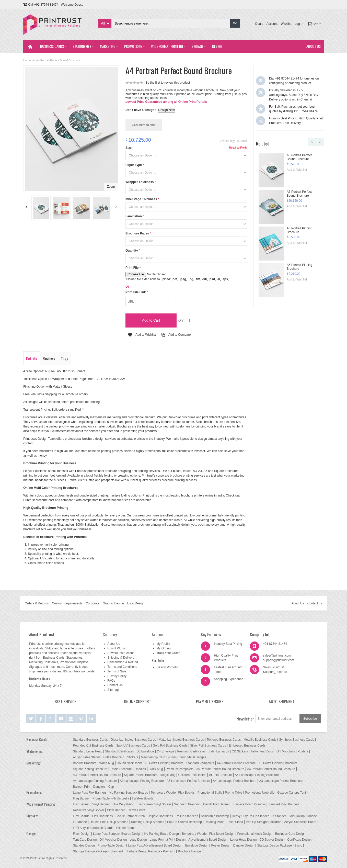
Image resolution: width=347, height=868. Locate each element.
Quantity (132, 251)
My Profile (163, 644)
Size (129, 148)
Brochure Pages (137, 233)
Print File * (133, 268)
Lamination (134, 216)
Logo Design (136, 603)
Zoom (111, 187)
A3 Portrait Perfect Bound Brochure (299, 194)
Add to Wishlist (297, 170)
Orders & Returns (37, 603)
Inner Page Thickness (141, 199)
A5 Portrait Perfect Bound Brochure (299, 157)
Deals (259, 24)
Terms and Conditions (122, 667)
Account (272, 24)
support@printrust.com (279, 660)
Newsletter (245, 719)
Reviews (49, 358)
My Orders (164, 648)
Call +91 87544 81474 (43, 5)
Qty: (181, 320)
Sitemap (113, 690)
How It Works (116, 648)
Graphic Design (113, 603)
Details (32, 358)
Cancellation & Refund (123, 662)
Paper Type (134, 165)
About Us (298, 603)
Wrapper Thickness (140, 182)
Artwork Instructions (121, 653)
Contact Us (115, 685)
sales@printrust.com (277, 656)
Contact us (315, 603)
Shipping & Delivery (121, 658)
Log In (299, 24)
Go (235, 23)
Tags (65, 358)
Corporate (93, 603)
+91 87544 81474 (275, 644)
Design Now (166, 110)
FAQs (111, 681)
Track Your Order (168, 653)
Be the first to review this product (168, 83)
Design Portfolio (167, 667)
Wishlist (286, 24)
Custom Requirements (67, 603)
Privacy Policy (117, 676)
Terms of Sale (117, 671)
